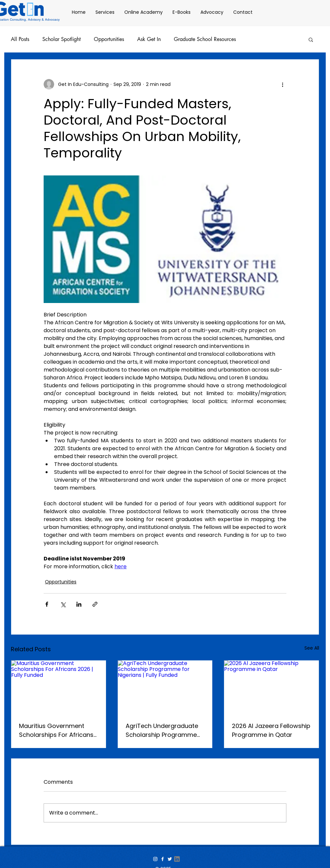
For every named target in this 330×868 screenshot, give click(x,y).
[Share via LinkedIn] (79, 604)
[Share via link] (95, 604)
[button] (311, 39)
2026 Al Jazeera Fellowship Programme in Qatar (271, 730)
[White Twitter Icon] (170, 859)
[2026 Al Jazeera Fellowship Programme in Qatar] (271, 687)
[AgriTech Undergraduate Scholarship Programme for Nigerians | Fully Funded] (165, 687)
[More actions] (282, 84)
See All (312, 648)
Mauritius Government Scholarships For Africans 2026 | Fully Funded (56, 730)
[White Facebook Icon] (163, 859)
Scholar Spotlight (62, 39)
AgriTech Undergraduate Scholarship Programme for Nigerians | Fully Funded (165, 730)
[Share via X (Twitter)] (63, 604)
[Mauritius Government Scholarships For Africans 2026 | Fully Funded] (59, 687)
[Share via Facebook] (47, 604)
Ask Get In (149, 39)
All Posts (20, 39)
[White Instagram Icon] (155, 859)
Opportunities (109, 39)
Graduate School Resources (205, 39)
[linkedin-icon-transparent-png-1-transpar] (177, 859)
